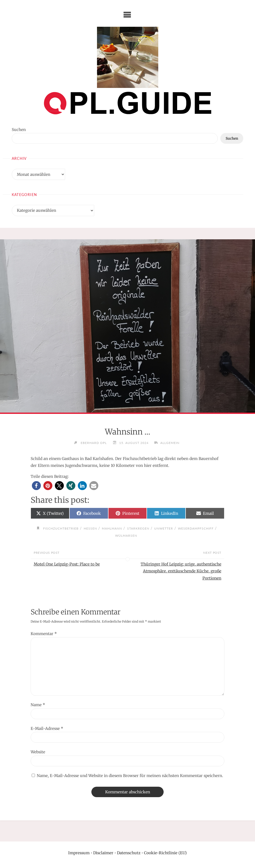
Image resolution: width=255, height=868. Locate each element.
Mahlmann (112, 528)
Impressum (79, 853)
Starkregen (138, 528)
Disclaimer (103, 853)
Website (38, 752)
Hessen (90, 528)
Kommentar (44, 634)
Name (38, 705)
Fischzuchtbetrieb (61, 528)
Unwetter (164, 528)
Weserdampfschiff (196, 528)
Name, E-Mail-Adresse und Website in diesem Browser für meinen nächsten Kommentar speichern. (130, 776)
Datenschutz (129, 853)
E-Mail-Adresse (47, 728)
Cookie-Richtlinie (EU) (165, 853)
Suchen (19, 130)
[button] (36, 486)
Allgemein (170, 443)
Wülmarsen (126, 536)
